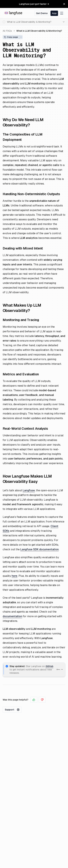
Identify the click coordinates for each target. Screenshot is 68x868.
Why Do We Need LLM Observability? (23, 122)
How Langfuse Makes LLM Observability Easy (27, 479)
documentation (12, 616)
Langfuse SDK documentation (39, 549)
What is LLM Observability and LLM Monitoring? (27, 50)
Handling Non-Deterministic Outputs (31, 194)
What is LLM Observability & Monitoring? (39, 31)
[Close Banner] (64, 4)
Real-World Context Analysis (25, 429)
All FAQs (7, 31)
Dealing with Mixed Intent (23, 248)
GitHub (49, 666)
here (14, 576)
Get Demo (42, 13)
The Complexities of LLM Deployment (23, 137)
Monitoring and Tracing (21, 320)
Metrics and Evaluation (21, 374)
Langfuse (29, 490)
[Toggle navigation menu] (62, 13)
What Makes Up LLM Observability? (22, 308)
